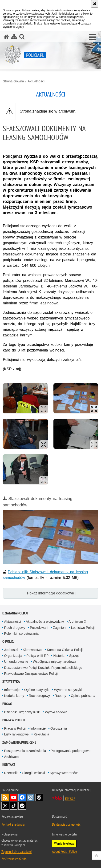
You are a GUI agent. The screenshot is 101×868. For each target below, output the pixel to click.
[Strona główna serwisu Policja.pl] (6, 37)
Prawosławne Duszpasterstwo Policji (31, 674)
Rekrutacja (41, 734)
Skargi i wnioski (33, 773)
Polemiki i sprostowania (21, 634)
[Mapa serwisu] (14, 37)
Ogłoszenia (59, 728)
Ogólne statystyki (37, 690)
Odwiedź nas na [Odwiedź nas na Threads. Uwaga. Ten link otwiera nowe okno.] (39, 797)
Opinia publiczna (83, 696)
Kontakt (9, 765)
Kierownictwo (32, 650)
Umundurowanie (16, 662)
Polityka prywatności (14, 858)
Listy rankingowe (16, 734)
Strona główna (13, 81)
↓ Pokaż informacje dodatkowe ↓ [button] (51, 593)
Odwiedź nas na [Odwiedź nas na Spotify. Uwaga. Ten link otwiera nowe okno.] (22, 806)
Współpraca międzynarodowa (55, 662)
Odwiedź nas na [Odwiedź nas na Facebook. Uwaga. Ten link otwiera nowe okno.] (22, 797)
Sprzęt (74, 656)
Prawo (7, 704)
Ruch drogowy (15, 628)
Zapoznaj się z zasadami (16, 852)
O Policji (9, 641)
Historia (59, 656)
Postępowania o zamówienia (25, 751)
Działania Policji (15, 613)
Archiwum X (77, 622)
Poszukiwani (39, 628)
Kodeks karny (14, 696)
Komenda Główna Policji (65, 650)
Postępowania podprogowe (71, 751)
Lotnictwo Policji (83, 628)
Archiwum (11, 757)
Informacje (12, 690)
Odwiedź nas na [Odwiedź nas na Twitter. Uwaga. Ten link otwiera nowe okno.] (5, 806)
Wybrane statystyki (68, 690)
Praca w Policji (14, 720)
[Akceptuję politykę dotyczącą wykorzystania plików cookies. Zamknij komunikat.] (95, 4)
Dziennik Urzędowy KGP (22, 712)
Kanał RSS (5, 797)
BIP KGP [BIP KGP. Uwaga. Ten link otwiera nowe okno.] (70, 798)
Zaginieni (60, 628)
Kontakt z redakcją (13, 824)
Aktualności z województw (45, 622)
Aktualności (36, 81)
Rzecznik (11, 773)
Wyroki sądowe (56, 712)
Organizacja (13, 656)
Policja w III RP (37, 656)
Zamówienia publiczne (19, 742)
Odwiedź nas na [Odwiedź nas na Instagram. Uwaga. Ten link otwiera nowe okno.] (31, 797)
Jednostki (11, 650)
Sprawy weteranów (64, 773)
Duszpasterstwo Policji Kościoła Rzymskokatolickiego (43, 668)
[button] (92, 37)
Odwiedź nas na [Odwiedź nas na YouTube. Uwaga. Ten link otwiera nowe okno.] (14, 797)
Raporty (60, 696)
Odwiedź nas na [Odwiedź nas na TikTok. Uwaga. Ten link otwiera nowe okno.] (14, 806)
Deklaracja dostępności (67, 824)
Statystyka (11, 681)
